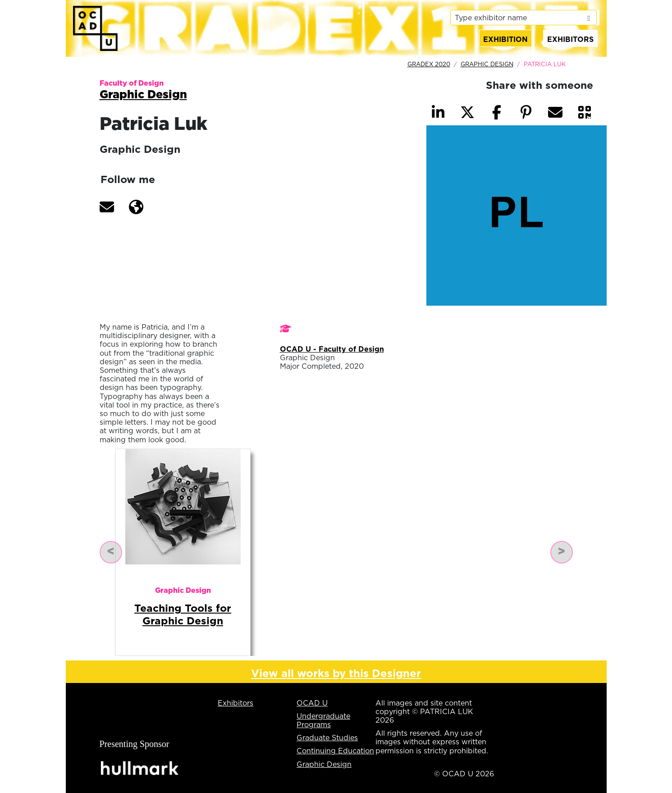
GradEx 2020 (429, 64)
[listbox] (523, 18)
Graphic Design (487, 64)
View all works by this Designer (336, 673)
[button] (107, 207)
